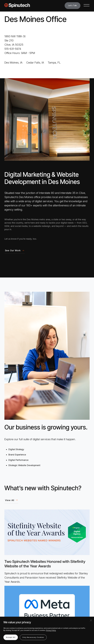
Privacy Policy (51, 630)
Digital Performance (18, 460)
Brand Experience (17, 455)
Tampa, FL (54, 62)
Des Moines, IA (13, 62)
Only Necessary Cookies (33, 637)
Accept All (11, 637)
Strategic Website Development (24, 465)
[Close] (91, 620)
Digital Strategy (16, 449)
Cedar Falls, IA (35, 62)
